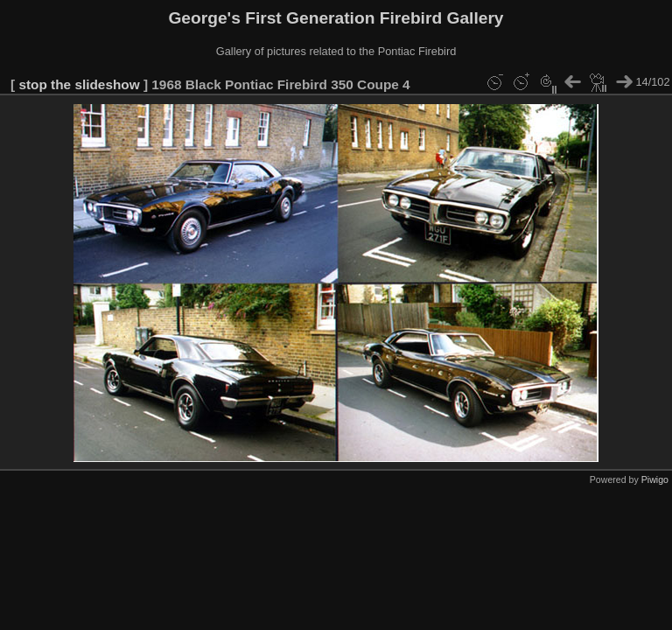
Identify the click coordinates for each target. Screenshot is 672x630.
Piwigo (655, 479)
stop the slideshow (79, 84)
